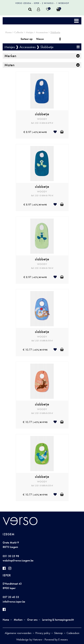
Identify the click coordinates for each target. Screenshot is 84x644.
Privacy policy (43, 633)
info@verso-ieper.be (14, 602)
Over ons (32, 620)
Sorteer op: (27, 39)
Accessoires (42, 32)
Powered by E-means (56, 640)
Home (8, 32)
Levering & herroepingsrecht (58, 620)
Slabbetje (55, 32)
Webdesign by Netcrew (29, 640)
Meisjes (29, 32)
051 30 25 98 (11, 556)
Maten (9, 65)
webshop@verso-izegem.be (18, 560)
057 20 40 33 (11, 597)
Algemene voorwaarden (18, 633)
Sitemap (58, 633)
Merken (10, 56)
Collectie (19, 32)
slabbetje (42, 114)
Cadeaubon (73, 633)
